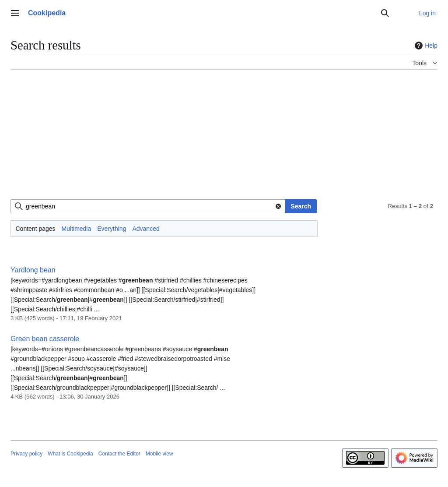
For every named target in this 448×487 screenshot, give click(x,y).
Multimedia (77, 229)
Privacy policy (26, 454)
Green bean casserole (45, 339)
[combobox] (148, 206)
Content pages (36, 229)
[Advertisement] (224, 138)
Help (425, 46)
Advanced (146, 229)
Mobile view (159, 454)
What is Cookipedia (70, 454)
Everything (112, 229)
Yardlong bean (33, 270)
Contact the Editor (119, 454)
